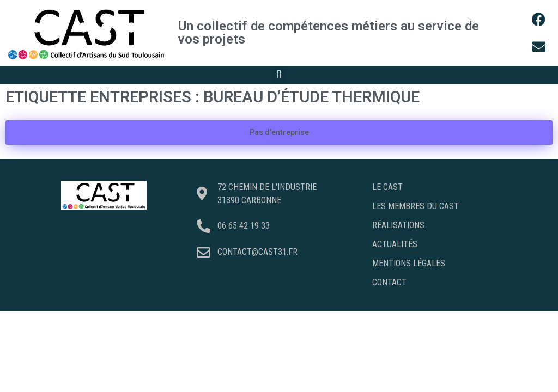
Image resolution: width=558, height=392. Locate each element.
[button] (279, 75)
